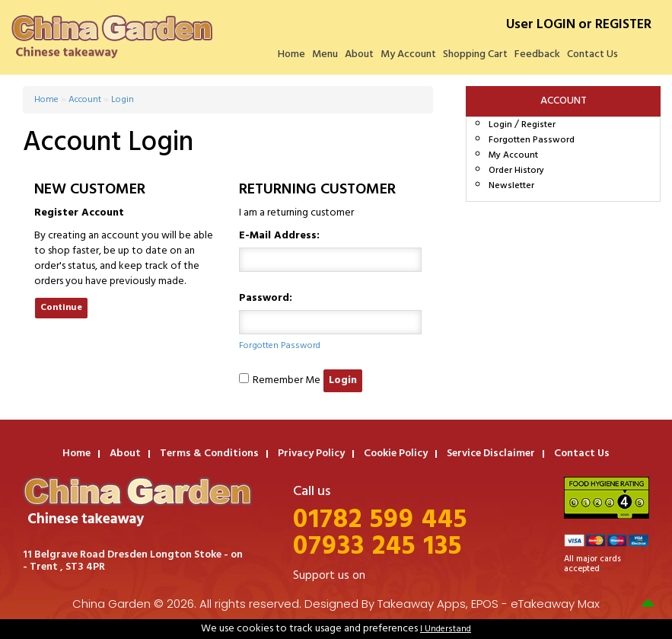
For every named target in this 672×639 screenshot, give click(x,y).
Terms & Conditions (209, 454)
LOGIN (556, 25)
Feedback (537, 54)
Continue (61, 308)
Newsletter (511, 186)
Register (538, 125)
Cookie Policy (396, 454)
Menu (325, 54)
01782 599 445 (380, 521)
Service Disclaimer (491, 454)
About (359, 54)
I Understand (446, 629)
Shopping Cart (475, 54)
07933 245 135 (377, 547)
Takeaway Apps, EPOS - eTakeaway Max (489, 604)
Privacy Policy (311, 454)
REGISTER (623, 25)
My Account (408, 54)
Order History (516, 171)
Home (291, 54)
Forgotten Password (532, 140)
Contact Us (592, 54)
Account (85, 100)
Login (500, 125)
